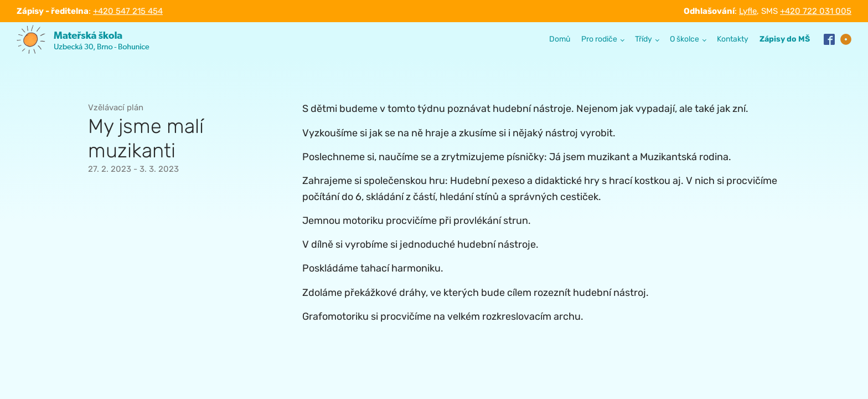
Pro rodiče (599, 39)
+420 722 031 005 (816, 11)
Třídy (644, 39)
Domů (560, 39)
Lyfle (748, 11)
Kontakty (733, 39)
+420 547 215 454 (128, 11)
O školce (684, 39)
